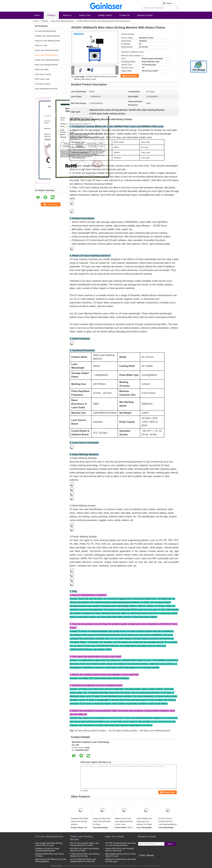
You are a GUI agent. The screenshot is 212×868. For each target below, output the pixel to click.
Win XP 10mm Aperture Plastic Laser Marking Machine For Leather (85, 844)
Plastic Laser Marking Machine (47, 50)
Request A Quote (145, 15)
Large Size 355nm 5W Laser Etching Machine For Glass (102, 821)
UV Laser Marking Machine (45, 31)
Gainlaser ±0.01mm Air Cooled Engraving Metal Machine (47, 850)
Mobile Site (143, 859)
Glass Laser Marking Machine (62, 21)
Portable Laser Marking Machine (47, 36)
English (171, 3)
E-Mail (142, 855)
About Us (67, 15)
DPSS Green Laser (42, 79)
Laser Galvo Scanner (43, 74)
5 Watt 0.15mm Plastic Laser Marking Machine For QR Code (85, 855)
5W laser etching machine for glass (90, 731)
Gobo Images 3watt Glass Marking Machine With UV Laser (49, 844)
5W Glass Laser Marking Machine (155, 731)
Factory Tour (85, 15)
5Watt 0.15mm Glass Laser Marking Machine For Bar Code (124, 821)
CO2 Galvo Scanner (43, 84)
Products (51, 15)
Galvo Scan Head (42, 70)
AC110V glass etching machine (123, 731)
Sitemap (150, 855)
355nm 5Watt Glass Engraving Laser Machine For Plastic (144, 821)
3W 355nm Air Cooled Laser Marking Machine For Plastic (85, 850)
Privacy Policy (57, 866)
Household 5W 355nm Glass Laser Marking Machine (80, 821)
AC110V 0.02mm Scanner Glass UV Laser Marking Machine (168, 821)
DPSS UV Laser (41, 46)
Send (170, 844)
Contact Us (124, 15)
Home (37, 15)
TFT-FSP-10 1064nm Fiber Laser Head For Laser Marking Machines (121, 844)
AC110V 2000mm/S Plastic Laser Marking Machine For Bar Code (83, 860)
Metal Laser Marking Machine (46, 65)
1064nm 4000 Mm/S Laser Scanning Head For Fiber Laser (120, 850)
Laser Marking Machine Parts (46, 89)
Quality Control (105, 15)
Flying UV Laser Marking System (48, 41)
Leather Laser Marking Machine (47, 60)
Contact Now (131, 76)
